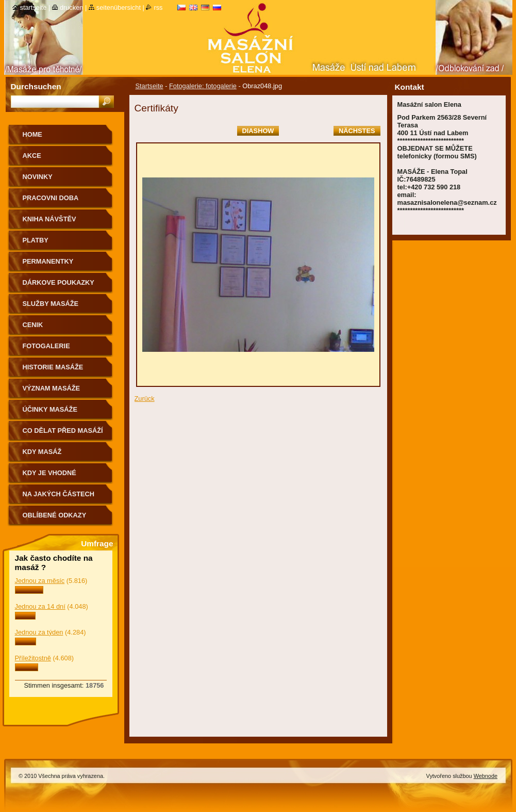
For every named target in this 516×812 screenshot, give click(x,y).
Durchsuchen (36, 86)
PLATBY (36, 240)
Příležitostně (33, 658)
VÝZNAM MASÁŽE (52, 388)
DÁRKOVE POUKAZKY (59, 282)
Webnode (486, 776)
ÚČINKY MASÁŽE (50, 409)
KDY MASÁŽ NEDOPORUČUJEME (55, 455)
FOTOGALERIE (46, 346)
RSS (158, 7)
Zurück (145, 399)
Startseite (149, 86)
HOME (32, 134)
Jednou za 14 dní (40, 606)
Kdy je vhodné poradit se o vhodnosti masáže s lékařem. (60, 476)
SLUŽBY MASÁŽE (51, 304)
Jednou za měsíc (40, 581)
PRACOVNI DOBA (51, 198)
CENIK (33, 325)
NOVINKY (38, 177)
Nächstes (357, 131)
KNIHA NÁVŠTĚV (49, 219)
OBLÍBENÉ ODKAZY (55, 515)
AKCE (32, 156)
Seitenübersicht (119, 7)
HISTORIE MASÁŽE (53, 367)
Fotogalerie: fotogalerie (203, 86)
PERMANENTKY (48, 261)
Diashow (258, 131)
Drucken (72, 7)
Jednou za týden (39, 632)
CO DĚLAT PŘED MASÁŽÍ (63, 431)
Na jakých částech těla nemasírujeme (59, 498)
